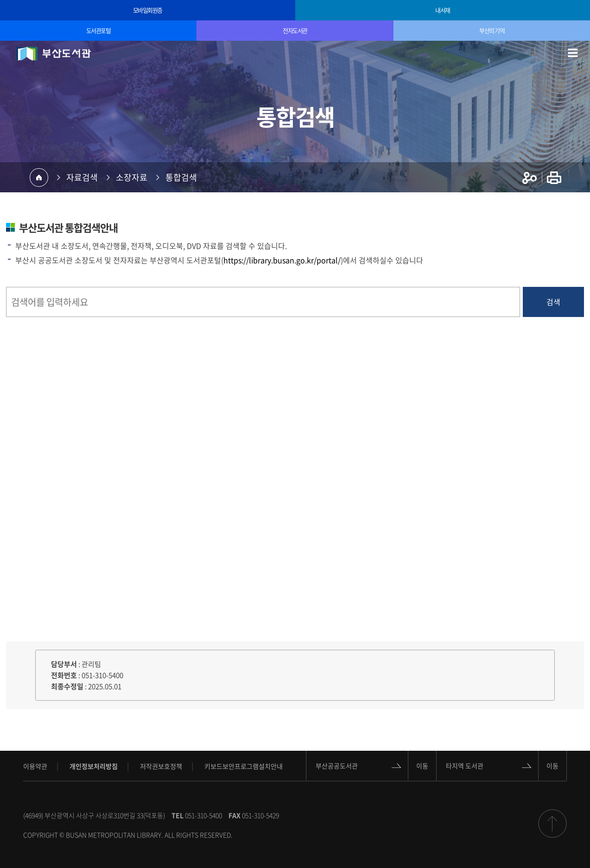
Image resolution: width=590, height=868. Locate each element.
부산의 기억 (492, 30)
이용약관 (35, 766)
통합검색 (181, 177)
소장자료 (132, 177)
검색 (553, 302)
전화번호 (64, 675)
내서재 (443, 10)
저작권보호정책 (161, 766)
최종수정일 (67, 686)
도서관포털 (98, 30)
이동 (422, 766)
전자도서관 (295, 30)
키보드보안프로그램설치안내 (244, 766)
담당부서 (64, 664)
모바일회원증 (148, 10)
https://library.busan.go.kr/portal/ (282, 260)
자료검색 (82, 177)
